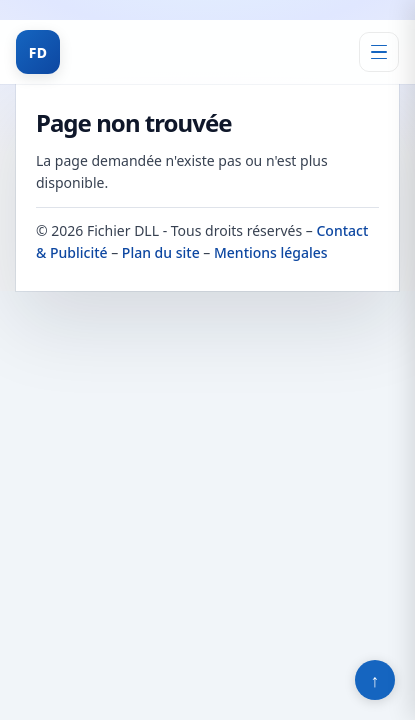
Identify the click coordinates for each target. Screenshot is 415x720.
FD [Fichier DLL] (38, 52)
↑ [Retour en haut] (375, 680)
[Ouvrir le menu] (379, 52)
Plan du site (161, 252)
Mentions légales (271, 252)
